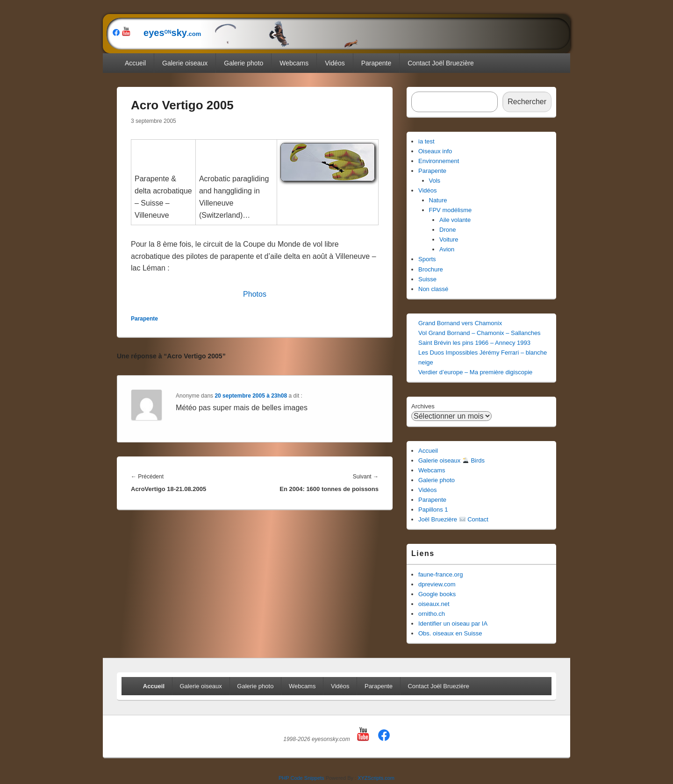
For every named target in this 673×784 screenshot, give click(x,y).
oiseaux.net (434, 604)
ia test (426, 141)
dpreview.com (437, 584)
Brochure (431, 269)
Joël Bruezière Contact (453, 519)
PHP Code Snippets (301, 778)
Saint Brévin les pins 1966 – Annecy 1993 (474, 343)
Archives (423, 406)
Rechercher (527, 102)
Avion (447, 249)
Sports (427, 259)
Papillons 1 (433, 510)
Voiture (449, 239)
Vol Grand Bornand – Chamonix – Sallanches (480, 333)
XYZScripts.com (376, 778)
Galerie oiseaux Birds (451, 460)
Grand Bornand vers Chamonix (460, 323)
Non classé (433, 289)
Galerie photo (243, 63)
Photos (255, 294)
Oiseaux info (435, 151)
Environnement (439, 161)
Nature (438, 200)
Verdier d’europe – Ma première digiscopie (475, 372)
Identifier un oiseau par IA (453, 624)
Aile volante (455, 220)
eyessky (246, 33)
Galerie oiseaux (185, 63)
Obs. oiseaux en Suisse (450, 633)
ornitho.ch (432, 614)
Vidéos (335, 63)
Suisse (427, 279)
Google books (437, 594)
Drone (447, 230)
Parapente (376, 63)
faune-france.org (440, 574)
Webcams (294, 63)
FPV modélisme (451, 210)
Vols (435, 181)
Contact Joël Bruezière (441, 63)
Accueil (135, 63)
